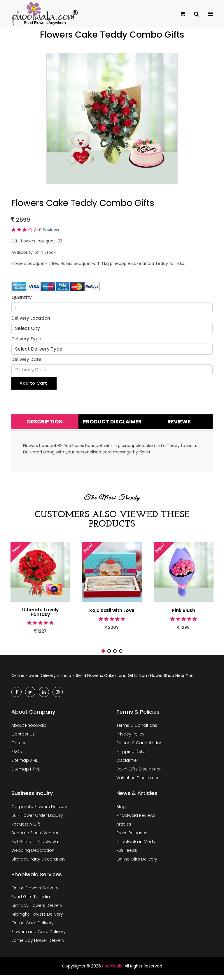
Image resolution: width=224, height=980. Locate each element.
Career (19, 748)
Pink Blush (183, 610)
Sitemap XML (24, 765)
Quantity (22, 297)
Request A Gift (26, 829)
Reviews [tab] (179, 422)
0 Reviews (49, 230)
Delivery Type (26, 339)
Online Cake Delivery (33, 928)
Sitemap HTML (26, 774)
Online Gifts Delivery (137, 864)
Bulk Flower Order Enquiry (37, 820)
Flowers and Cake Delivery (38, 937)
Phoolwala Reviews (136, 820)
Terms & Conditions (137, 730)
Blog (121, 812)
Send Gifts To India (31, 902)
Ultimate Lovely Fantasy (40, 612)
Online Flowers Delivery (35, 893)
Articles (124, 829)
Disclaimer (127, 765)
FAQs (17, 756)
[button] (103, 656)
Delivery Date (26, 359)
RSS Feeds (127, 855)
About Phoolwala (29, 730)
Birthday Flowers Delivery (37, 910)
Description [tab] (45, 422)
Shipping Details (133, 756)
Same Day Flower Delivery (38, 945)
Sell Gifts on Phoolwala (35, 847)
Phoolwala (112, 971)
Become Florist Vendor (35, 838)
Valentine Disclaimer (138, 783)
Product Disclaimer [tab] (112, 422)
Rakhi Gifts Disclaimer (139, 774)
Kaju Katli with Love (112, 610)
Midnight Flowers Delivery (37, 919)
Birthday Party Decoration (38, 864)
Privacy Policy (130, 739)
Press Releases (132, 838)
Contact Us (23, 739)
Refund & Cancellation (139, 748)
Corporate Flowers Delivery (39, 812)
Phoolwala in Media (136, 847)
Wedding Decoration (33, 855)
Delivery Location (31, 318)
